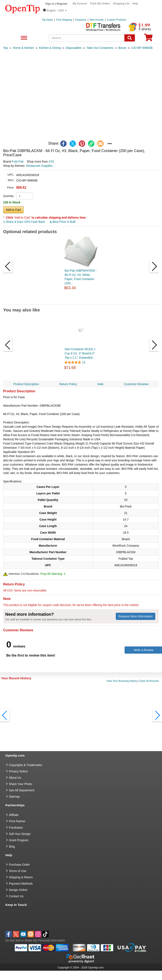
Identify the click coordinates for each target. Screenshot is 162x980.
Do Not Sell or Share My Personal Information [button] (35, 940)
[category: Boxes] (122, 48)
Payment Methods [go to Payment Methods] (21, 884)
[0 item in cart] (148, 39)
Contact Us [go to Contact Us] (16, 896)
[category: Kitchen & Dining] (50, 48)
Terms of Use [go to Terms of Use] (18, 871)
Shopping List (121, 3)
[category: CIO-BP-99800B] (142, 48)
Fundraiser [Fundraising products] (16, 828)
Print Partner (17, 821)
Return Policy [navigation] (68, 384)
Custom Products (116, 20)
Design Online (18, 890)
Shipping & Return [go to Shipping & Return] (21, 877)
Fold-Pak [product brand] (18, 162)
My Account (80, 3)
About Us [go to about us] (15, 778)
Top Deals (47, 20)
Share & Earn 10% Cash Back (24, 222)
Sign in (50, 4)
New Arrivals (97, 20)
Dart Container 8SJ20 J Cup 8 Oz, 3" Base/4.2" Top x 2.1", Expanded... (80, 353)
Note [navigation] (100, 384)
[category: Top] (6, 48)
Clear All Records (149, 681)
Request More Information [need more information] (136, 616)
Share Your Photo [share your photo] (21, 784)
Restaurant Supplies (39, 166)
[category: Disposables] (74, 48)
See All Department (23, 38)
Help (135, 3)
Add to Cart (13, 210)
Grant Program (19, 840)
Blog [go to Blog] (12, 846)
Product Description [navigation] (26, 384)
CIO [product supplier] (51, 162)
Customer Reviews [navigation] (136, 384)
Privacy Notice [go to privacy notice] (18, 771)
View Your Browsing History (122, 681)
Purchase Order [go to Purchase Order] (19, 865)
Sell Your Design (20, 834)
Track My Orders (100, 3)
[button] (55, 10)
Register (62, 4)
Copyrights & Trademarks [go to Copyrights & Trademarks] (26, 765)
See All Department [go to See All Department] (22, 790)
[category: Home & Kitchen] (23, 48)
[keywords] (87, 38)
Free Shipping (64, 20)
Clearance (81, 20)
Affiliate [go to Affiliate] (14, 815)
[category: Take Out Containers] (100, 48)
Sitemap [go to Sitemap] (14, 797)
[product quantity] (25, 196)
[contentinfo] (23, 9)
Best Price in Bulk (63, 222)
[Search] (130, 38)
